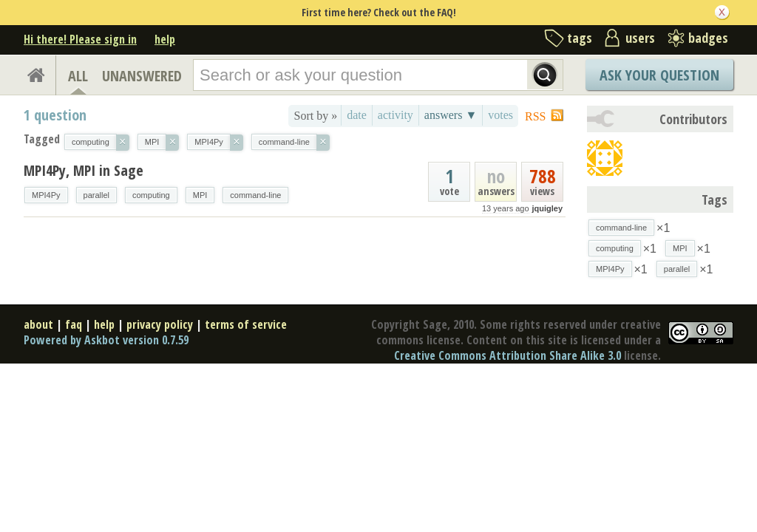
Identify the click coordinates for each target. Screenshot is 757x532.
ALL (78, 76)
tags (580, 38)
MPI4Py (46, 195)
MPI (200, 195)
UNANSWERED (142, 76)
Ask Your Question (659, 75)
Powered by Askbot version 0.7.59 (106, 340)
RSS (535, 116)
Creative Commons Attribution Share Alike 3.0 (508, 355)
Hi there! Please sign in (80, 39)
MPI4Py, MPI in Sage (84, 170)
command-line (255, 195)
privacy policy (160, 324)
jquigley (547, 208)
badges (708, 38)
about (38, 324)
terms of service (246, 324)
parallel (96, 195)
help (165, 39)
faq (74, 324)
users (640, 38)
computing (151, 195)
